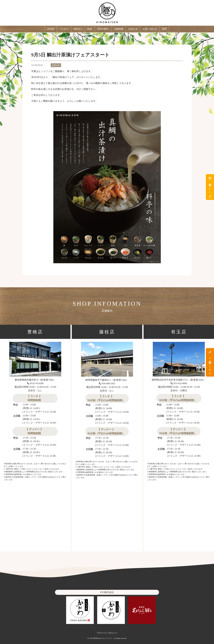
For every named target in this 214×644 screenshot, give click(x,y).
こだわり (64, 29)
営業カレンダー (210, 187)
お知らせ (133, 29)
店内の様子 (103, 29)
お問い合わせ (150, 29)
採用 (164, 29)
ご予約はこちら (210, 362)
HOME (51, 29)
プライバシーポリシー (107, 633)
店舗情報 (119, 29)
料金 (90, 29)
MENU (77, 29)
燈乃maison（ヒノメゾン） (104, 638)
